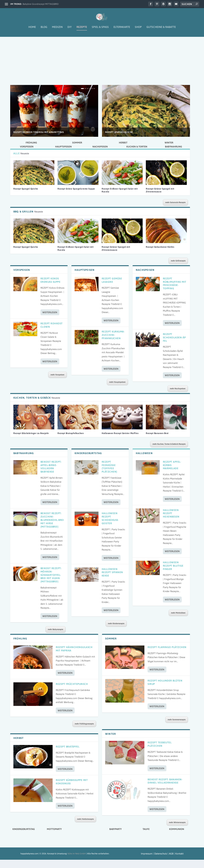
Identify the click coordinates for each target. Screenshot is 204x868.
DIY (70, 29)
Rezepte (82, 29)
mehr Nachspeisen (178, 397)
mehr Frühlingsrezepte (84, 732)
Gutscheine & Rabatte (161, 29)
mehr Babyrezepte (55, 638)
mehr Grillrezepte (178, 269)
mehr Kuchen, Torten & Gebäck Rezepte (169, 452)
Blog (44, 29)
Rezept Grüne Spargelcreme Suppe (76, 197)
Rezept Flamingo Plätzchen (167, 655)
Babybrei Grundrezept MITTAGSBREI (41, 4)
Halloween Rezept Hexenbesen (171, 522)
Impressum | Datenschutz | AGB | (158, 862)
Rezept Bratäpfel (68, 755)
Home (32, 29)
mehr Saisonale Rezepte (175, 211)
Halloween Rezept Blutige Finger (173, 574)
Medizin (57, 29)
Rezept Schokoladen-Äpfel (174, 346)
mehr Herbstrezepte (85, 827)
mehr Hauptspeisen (117, 390)
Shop (138, 29)
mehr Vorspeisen (57, 383)
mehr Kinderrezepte (116, 632)
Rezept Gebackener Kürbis (160, 255)
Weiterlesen (50, 321)
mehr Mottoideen (178, 621)
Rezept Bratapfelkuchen (71, 441)
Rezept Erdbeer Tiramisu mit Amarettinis (39, 140)
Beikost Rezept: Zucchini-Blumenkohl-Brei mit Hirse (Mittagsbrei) (52, 528)
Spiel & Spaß (100, 29)
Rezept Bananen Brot (157, 441)
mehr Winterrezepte (177, 831)
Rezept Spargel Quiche (119, 140)
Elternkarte (122, 29)
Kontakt (179, 862)
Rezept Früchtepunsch (72, 692)
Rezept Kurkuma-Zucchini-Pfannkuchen (113, 343)
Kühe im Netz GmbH (77, 862)
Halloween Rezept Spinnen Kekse (112, 581)
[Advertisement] (100, 69)
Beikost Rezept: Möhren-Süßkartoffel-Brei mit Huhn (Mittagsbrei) (51, 583)
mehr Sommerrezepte (177, 728)
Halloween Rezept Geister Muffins (120, 441)
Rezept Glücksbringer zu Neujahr (31, 441)
